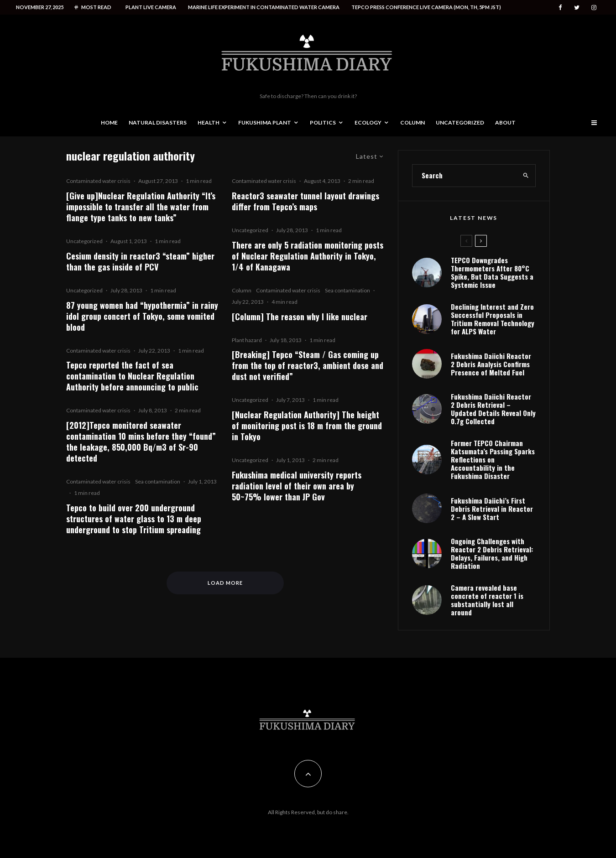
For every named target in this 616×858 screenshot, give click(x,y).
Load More (225, 583)
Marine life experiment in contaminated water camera (264, 7)
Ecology (368, 122)
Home (109, 122)
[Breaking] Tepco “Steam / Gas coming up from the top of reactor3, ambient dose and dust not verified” (308, 365)
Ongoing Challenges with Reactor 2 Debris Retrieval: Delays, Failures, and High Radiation (492, 553)
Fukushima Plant (265, 122)
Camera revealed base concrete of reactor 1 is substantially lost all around (487, 600)
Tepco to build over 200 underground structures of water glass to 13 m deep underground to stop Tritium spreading (134, 519)
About (505, 122)
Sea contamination (158, 481)
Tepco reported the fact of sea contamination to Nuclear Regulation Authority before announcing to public (132, 376)
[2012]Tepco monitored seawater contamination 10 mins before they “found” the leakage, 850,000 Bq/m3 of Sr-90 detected (141, 442)
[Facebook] (560, 8)
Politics (323, 122)
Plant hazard (247, 340)
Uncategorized (460, 122)
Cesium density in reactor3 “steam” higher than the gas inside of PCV (140, 261)
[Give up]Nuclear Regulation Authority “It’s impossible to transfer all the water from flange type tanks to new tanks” (141, 207)
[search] (526, 176)
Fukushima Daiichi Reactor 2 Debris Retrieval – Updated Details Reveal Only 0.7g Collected (493, 409)
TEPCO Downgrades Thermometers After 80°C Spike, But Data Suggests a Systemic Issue (492, 272)
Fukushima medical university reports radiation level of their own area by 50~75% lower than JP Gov (297, 486)
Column (412, 122)
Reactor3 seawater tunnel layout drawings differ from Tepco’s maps (305, 201)
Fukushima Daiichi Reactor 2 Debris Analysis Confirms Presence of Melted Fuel (491, 364)
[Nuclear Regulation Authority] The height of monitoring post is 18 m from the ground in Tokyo (307, 426)
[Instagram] (594, 8)
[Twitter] (577, 8)
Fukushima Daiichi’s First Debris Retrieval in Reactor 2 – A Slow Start (492, 509)
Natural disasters (158, 122)
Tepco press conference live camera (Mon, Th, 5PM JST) (426, 7)
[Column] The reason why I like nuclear (300, 317)
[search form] (465, 176)
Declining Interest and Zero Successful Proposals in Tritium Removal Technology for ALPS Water (493, 319)
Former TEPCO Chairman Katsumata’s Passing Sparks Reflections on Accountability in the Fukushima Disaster (493, 459)
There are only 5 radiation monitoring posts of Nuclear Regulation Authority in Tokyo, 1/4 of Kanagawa (308, 256)
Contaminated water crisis (98, 181)
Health (209, 122)
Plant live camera (151, 7)
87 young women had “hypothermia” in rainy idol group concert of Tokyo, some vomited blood (142, 316)
